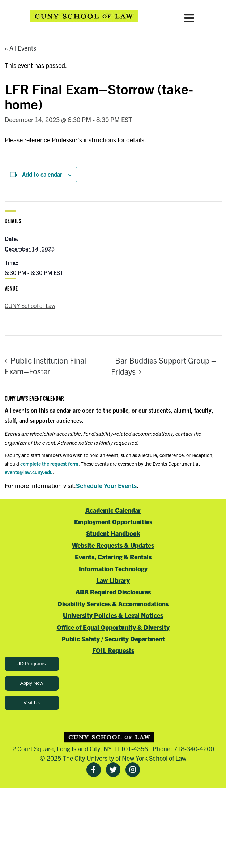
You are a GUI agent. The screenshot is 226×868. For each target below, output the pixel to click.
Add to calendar (42, 174)
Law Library (113, 580)
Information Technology (113, 569)
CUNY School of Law (30, 305)
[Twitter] (113, 770)
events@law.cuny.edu (29, 472)
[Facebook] (94, 770)
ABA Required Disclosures (113, 592)
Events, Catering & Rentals (113, 557)
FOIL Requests (113, 650)
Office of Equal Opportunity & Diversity (113, 627)
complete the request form (49, 464)
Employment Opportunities (113, 522)
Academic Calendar (113, 510)
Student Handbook (113, 533)
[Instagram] (133, 770)
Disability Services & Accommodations (113, 604)
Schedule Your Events (106, 485)
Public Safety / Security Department (113, 639)
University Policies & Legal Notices (113, 615)
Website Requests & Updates (113, 545)
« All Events (20, 48)
